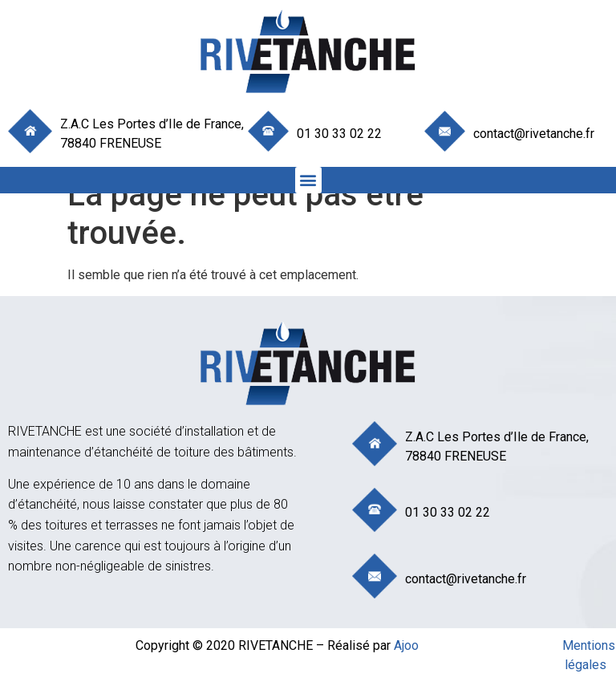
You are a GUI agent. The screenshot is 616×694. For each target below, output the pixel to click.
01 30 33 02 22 (339, 134)
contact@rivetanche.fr (534, 134)
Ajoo (406, 645)
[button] (308, 180)
